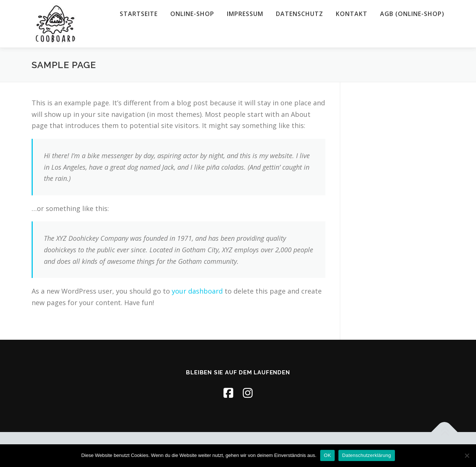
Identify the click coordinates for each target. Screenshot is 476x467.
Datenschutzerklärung (366, 455)
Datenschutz (300, 14)
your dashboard (197, 291)
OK (327, 455)
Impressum (245, 14)
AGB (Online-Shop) (412, 14)
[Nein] (467, 455)
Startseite (139, 14)
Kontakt (352, 14)
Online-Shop (192, 14)
